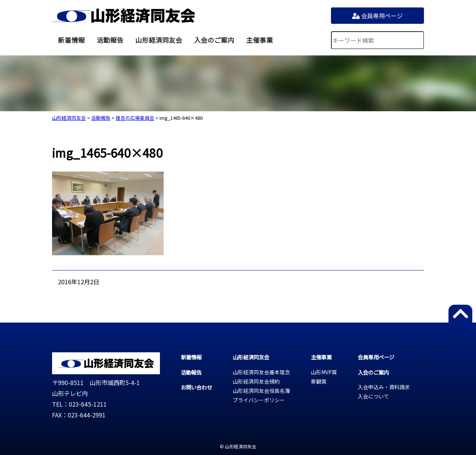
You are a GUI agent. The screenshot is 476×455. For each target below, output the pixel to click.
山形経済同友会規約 (256, 381)
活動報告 (110, 40)
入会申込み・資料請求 (384, 387)
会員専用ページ (377, 16)
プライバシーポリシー (259, 400)
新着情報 (71, 40)
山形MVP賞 (324, 372)
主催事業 (260, 40)
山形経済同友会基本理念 (261, 372)
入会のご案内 (214, 40)
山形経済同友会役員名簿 (261, 391)
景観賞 (319, 381)
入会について (373, 396)
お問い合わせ (196, 387)
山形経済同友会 (124, 16)
